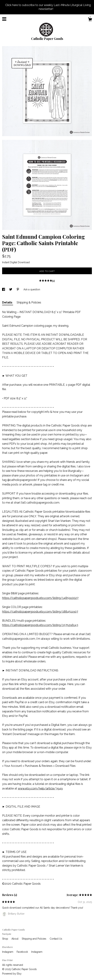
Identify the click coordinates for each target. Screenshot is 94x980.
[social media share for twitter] (11, 289)
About (15, 939)
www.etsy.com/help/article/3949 (40, 788)
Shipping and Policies (34, 939)
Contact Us (56, 939)
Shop (5, 939)
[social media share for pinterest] (18, 289)
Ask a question (32, 289)
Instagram (8, 952)
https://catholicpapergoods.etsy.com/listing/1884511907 (40, 612)
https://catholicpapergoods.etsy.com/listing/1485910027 (40, 598)
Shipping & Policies (29, 302)
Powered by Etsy (12, 974)
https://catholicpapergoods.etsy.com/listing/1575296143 (40, 625)
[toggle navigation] (4, 19)
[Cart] (90, 20)
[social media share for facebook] (4, 289)
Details (8, 302)
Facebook (23, 952)
